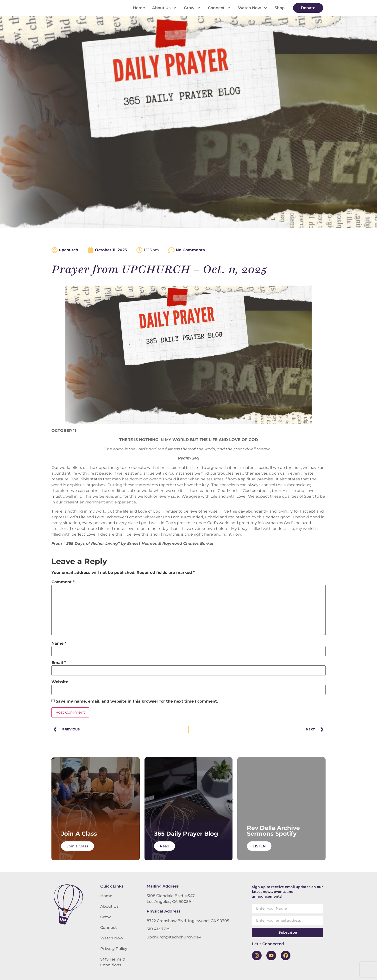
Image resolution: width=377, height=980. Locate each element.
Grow (192, 8)
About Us (164, 8)
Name (59, 643)
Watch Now (253, 8)
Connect (219, 8)
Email (59, 663)
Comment (63, 582)
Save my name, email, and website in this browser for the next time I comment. (137, 701)
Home (139, 8)
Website (60, 682)
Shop (280, 8)
